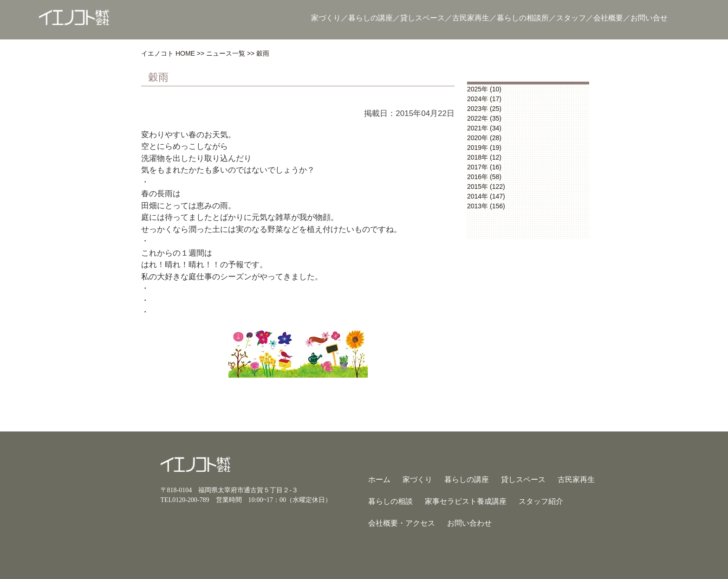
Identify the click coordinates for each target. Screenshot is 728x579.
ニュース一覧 (226, 53)
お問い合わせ (469, 523)
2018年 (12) (484, 157)
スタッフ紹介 (541, 501)
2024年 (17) (484, 99)
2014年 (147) (486, 196)
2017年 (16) (484, 167)
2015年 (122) (486, 187)
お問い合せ (649, 18)
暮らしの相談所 (523, 18)
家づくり (326, 18)
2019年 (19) (484, 148)
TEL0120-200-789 (185, 500)
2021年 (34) (484, 128)
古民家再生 (471, 18)
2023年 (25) (484, 109)
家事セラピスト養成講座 (466, 501)
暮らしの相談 (390, 501)
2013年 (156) (486, 206)
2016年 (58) (484, 177)
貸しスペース (422, 18)
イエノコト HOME (168, 53)
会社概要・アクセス (402, 523)
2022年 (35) (484, 118)
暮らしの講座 (370, 18)
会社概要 (608, 18)
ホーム (379, 479)
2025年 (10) (484, 89)
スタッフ (571, 18)
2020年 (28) (484, 138)
